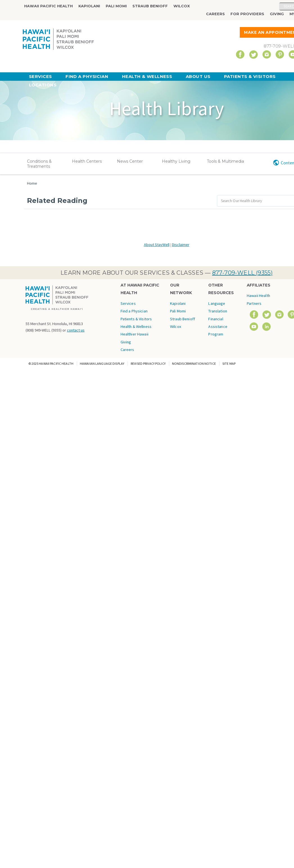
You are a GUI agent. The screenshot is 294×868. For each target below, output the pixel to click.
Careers (215, 14)
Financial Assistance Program (218, 327)
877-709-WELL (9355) (243, 273)
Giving (277, 14)
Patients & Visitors (250, 76)
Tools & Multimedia (225, 161)
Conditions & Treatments (39, 164)
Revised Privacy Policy (148, 363)
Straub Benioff (150, 6)
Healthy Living (176, 161)
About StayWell (157, 245)
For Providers (247, 14)
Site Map (229, 363)
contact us (76, 330)
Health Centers (87, 161)
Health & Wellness (147, 76)
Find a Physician (87, 76)
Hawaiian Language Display (102, 363)
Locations (43, 85)
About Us (198, 76)
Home (32, 183)
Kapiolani (89, 6)
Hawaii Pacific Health (48, 6)
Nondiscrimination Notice (194, 363)
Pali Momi (116, 6)
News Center (130, 161)
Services (40, 76)
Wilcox (182, 6)
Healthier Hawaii (134, 334)
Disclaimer (181, 245)
